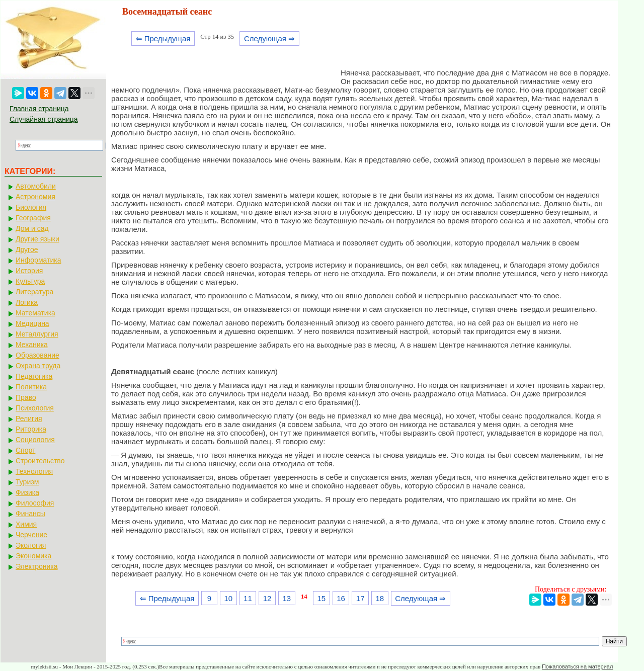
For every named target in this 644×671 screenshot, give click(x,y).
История (29, 271)
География (33, 218)
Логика (27, 302)
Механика (32, 345)
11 (248, 598)
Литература (34, 292)
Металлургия (37, 334)
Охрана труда (38, 366)
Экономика (33, 556)
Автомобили (36, 186)
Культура (30, 281)
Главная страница (39, 109)
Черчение (31, 535)
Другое (27, 249)
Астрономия (35, 197)
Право (26, 397)
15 (321, 598)
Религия (29, 418)
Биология (31, 207)
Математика (35, 313)
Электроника (37, 566)
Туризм (27, 482)
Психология (35, 408)
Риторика (31, 429)
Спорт (25, 450)
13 (287, 598)
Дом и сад (32, 228)
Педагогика (34, 376)
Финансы (30, 514)
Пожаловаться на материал (577, 666)
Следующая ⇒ (269, 38)
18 (380, 598)
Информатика (38, 260)
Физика (27, 492)
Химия (26, 524)
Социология (35, 440)
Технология (34, 471)
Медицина (32, 323)
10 (228, 598)
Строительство (40, 461)
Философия (35, 503)
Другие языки (37, 239)
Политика (31, 387)
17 (360, 598)
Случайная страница (44, 119)
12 (267, 598)
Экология (31, 545)
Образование (37, 355)
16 (341, 598)
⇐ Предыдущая (163, 38)
